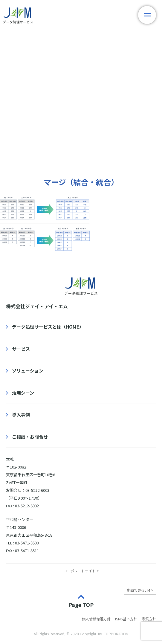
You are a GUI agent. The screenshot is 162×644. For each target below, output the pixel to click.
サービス (21, 349)
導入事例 (21, 415)
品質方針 (149, 619)
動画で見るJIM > (140, 590)
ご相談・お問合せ (30, 437)
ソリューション (28, 371)
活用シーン (23, 393)
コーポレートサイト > (81, 571)
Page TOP (81, 604)
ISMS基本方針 (126, 619)
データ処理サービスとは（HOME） (48, 327)
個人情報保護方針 (96, 619)
